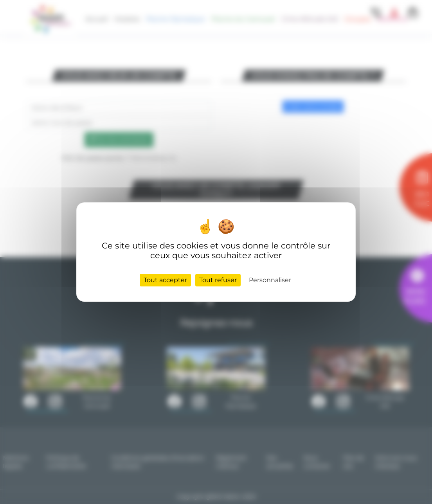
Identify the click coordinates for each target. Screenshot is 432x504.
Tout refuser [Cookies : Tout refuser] (218, 280)
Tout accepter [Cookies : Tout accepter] (165, 280)
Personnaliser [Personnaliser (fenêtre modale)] (270, 280)
